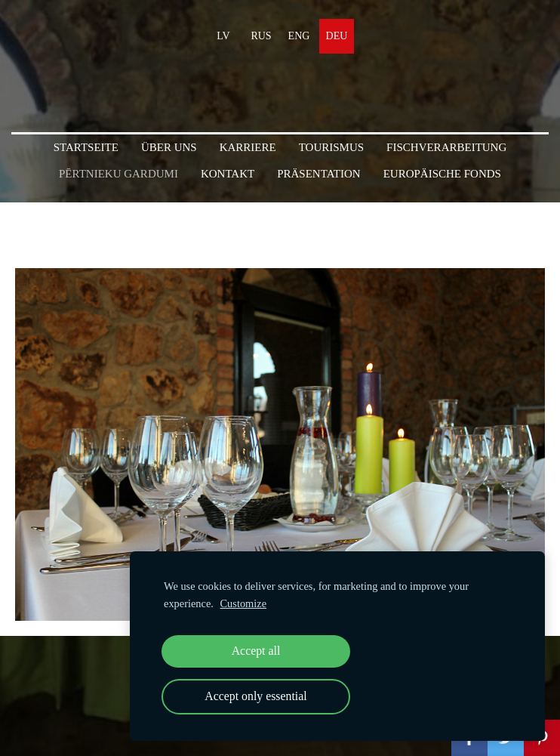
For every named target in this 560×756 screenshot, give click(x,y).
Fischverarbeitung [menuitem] (446, 147)
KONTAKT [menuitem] (228, 174)
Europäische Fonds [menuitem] (442, 174)
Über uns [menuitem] (169, 147)
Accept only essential (255, 696)
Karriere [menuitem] (248, 147)
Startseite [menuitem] (86, 147)
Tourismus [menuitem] (331, 147)
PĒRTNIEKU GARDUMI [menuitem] (118, 174)
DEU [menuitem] (337, 36)
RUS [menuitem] (261, 36)
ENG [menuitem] (299, 36)
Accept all (256, 651)
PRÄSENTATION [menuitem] (318, 174)
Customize (244, 603)
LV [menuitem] (223, 36)
